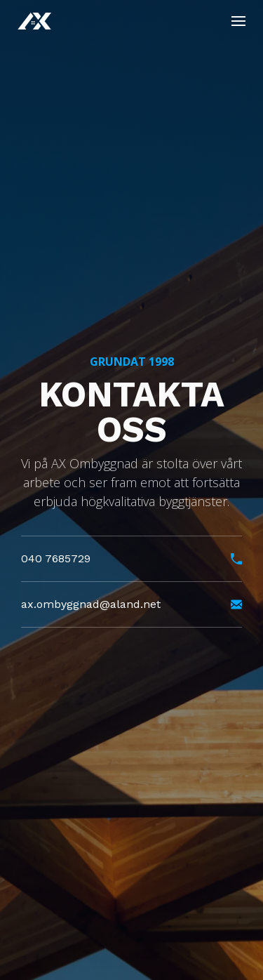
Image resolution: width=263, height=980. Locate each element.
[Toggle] (238, 21)
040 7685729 (131, 563)
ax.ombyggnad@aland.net (131, 608)
